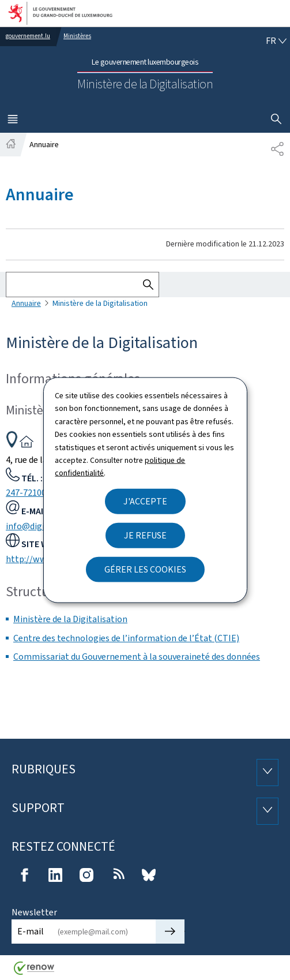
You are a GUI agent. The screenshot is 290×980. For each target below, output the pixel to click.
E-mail (31, 931)
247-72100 (26, 493)
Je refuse (145, 535)
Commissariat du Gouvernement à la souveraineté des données (137, 657)
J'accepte (145, 501)
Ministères (77, 36)
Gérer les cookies (145, 569)
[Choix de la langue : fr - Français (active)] (276, 41)
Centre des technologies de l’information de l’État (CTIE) (126, 638)
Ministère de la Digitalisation (70, 619)
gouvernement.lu (28, 36)
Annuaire (26, 303)
